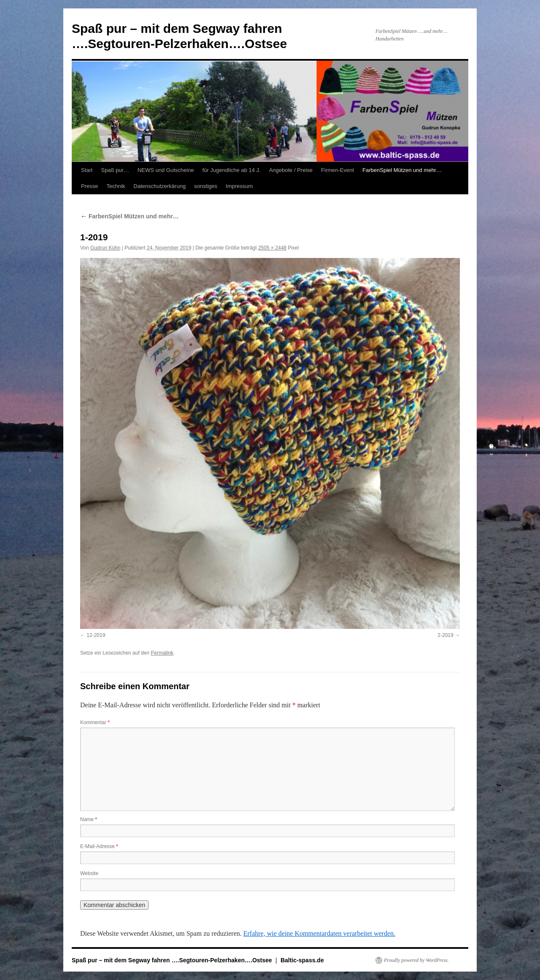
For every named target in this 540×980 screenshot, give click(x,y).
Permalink (162, 653)
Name (89, 819)
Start (87, 170)
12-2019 (96, 635)
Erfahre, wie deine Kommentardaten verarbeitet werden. (319, 933)
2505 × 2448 (272, 248)
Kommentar (95, 722)
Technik (116, 186)
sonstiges (206, 186)
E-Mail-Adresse (99, 846)
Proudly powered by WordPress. (416, 960)
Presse (89, 186)
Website (89, 873)
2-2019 (445, 635)
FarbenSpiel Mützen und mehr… (402, 170)
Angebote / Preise (291, 170)
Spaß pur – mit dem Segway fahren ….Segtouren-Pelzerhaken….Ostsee (173, 960)
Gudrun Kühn (105, 248)
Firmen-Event (337, 170)
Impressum (239, 186)
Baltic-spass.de (302, 960)
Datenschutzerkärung (160, 186)
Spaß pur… (115, 170)
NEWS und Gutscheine (166, 170)
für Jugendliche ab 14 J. (232, 170)
